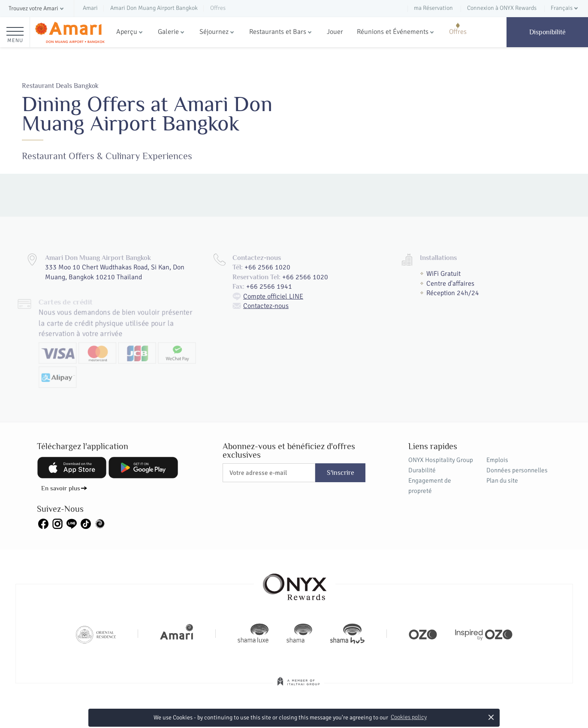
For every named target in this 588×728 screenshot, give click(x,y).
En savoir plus (61, 488)
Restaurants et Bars (278, 32)
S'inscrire (341, 473)
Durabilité (422, 470)
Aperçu (127, 32)
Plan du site (502, 480)
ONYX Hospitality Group (441, 460)
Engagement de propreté (430, 486)
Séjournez (214, 32)
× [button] (491, 717)
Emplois (497, 460)
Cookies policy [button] (409, 717)
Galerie (168, 32)
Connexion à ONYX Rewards (502, 8)
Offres (458, 32)
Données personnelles (517, 470)
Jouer (335, 32)
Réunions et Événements (393, 32)
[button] (37, 9)
